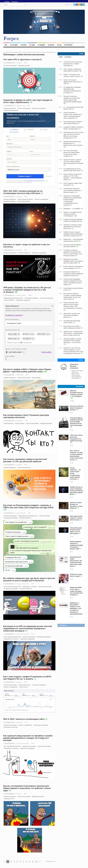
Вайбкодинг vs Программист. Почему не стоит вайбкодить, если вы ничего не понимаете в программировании (76, 608)
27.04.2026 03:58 (10, 375)
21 (72, 617)
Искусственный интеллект (25, 199)
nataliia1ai (20, 250)
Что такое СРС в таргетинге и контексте (22, 60)
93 (31, 295)
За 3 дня (32, 45)
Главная (7, 2)
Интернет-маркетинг (10, 108)
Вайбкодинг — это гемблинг (72, 209)
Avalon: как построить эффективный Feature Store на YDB (73, 82)
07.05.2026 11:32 (10, 63)
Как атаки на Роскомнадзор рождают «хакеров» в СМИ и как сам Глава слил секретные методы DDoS (28, 506)
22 (72, 598)
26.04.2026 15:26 (10, 421)
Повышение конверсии (39, 108)
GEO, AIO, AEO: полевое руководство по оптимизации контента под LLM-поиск (23, 192)
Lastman (19, 794)
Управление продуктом (39, 685)
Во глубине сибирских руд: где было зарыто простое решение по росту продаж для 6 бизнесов (29, 579)
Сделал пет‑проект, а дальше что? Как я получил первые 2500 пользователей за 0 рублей (73, 162)
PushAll (84, 5)
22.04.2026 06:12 (10, 584)
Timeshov (19, 63)
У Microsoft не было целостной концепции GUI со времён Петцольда (73, 64)
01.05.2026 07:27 (10, 106)
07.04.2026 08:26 (10, 794)
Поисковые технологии (11, 727)
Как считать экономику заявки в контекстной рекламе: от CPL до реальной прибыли (25, 460)
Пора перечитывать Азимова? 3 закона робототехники (76, 518)
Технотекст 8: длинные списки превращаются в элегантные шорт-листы (73, 227)
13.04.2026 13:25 (10, 682)
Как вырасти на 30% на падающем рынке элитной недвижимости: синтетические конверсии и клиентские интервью (27, 629)
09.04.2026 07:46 (10, 744)
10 (36, 862)
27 (72, 552)
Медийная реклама (24, 66)
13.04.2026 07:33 (10, 722)
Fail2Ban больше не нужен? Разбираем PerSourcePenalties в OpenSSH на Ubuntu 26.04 (73, 234)
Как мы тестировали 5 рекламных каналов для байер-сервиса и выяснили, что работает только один (27, 788)
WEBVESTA (20, 375)
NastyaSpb (20, 421)
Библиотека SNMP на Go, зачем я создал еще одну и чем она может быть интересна (76, 591)
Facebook (77, 5)
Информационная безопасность (13, 298)
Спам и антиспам (9, 300)
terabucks (19, 197)
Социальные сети (9, 799)
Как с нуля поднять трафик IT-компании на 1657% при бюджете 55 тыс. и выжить (27, 678)
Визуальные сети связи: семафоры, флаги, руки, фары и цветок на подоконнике (73, 261)
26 (72, 569)
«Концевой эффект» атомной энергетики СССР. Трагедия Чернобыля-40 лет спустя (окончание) (76, 422)
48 (72, 463)
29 (72, 523)
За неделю (41, 45)
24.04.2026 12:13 (10, 513)
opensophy (20, 722)
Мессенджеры (36, 378)
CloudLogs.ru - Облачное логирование (74, 366)
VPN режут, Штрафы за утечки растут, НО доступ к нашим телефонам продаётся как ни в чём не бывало (27, 290)
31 (72, 497)
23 (72, 579)
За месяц (51, 45)
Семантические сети (24, 685)
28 (72, 536)
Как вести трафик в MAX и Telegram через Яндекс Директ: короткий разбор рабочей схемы (27, 370)
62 (72, 446)
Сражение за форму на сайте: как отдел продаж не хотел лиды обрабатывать (28, 101)
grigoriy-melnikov (21, 295)
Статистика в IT (24, 687)
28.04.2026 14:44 (10, 250)
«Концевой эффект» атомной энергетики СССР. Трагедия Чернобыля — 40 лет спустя (72, 341)
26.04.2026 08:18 (10, 465)
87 (72, 413)
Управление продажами (11, 110)
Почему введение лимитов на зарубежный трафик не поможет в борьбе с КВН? (76, 545)
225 (72, 401)
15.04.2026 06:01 (10, 634)
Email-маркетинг (9, 423)
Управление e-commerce (30, 587)
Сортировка (68, 45)
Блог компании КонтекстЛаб (12, 587)
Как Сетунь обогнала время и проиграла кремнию (77, 408)
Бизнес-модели (20, 423)
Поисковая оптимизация (41, 725)
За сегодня (14, 45)
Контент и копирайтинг (42, 199)
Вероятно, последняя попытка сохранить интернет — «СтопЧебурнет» (73, 214)
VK (81, 5)
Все (6, 45)
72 (72, 430)
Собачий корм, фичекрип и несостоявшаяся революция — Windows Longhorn (73, 190)
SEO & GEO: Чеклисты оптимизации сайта (24, 719)
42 (72, 482)
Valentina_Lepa (21, 106)
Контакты (15, 2)
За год (59, 45)
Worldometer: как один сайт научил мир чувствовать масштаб (72, 315)
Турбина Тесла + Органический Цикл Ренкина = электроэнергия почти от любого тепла (73, 333)
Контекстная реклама (10, 66)
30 (72, 511)
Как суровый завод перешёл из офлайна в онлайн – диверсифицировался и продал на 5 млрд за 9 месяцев (29, 738)
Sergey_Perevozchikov (23, 584)
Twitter (75, 5)
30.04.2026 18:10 (10, 197)
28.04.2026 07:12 (10, 295)
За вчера (24, 45)
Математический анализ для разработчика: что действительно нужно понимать (73, 143)
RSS (79, 5)
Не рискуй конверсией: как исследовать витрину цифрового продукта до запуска (73, 274)
